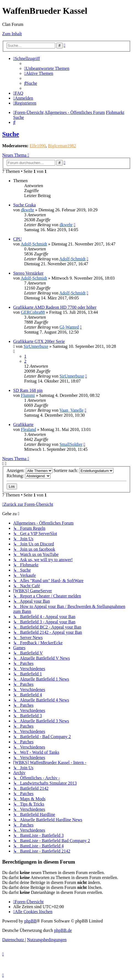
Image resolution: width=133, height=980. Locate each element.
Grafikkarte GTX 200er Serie (39, 341)
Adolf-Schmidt (34, 244)
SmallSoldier (71, 444)
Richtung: (29, 476)
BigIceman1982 (62, 146)
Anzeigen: (30, 470)
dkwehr (27, 210)
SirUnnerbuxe (36, 346)
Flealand (28, 429)
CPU (17, 239)
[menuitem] (47, 68)
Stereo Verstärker (28, 273)
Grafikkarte (23, 425)
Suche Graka (24, 205)
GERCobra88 (33, 312)
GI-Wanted (69, 327)
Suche (11, 134)
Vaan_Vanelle (71, 410)
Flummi (28, 395)
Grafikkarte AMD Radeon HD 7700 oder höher (55, 307)
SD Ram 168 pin (28, 390)
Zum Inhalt (12, 34)
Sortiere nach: (84, 470)
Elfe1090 (38, 146)
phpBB (30, 921)
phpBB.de (63, 930)
